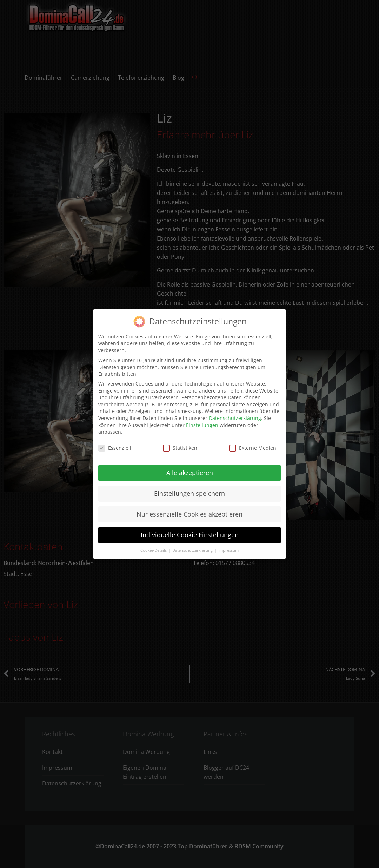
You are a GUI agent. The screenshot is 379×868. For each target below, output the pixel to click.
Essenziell (115, 445)
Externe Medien (253, 445)
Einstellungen (202, 422)
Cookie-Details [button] (154, 547)
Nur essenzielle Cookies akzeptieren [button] (189, 512)
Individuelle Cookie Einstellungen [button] (190, 532)
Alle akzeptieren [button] (190, 470)
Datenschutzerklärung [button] (193, 547)
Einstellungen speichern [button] (189, 491)
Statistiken (180, 445)
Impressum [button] (228, 547)
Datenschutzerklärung (235, 416)
